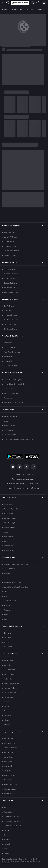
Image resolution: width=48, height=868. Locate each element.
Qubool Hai (8, 361)
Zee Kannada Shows (11, 320)
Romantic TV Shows (11, 274)
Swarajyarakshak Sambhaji (13, 403)
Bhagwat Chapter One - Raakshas (16, 564)
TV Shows (30, 10)
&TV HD (7, 642)
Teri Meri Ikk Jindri (10, 366)
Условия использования (16, 484)
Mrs (5, 592)
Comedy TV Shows (10, 283)
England (7, 844)
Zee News (7, 633)
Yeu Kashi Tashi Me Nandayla (14, 384)
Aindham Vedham (10, 688)
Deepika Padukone (10, 748)
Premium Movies (9, 557)
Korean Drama (9, 546)
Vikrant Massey (9, 743)
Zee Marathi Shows (11, 315)
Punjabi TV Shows (10, 255)
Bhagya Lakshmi (10, 426)
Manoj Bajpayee (10, 757)
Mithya (6, 706)
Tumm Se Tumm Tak (11, 509)
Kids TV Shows (9, 550)
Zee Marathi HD (10, 647)
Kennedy (7, 573)
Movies (41, 10)
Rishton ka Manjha (10, 416)
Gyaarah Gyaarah (10, 670)
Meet (6, 421)
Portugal (7, 853)
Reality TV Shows (10, 288)
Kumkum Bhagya (10, 518)
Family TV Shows (10, 278)
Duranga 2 (8, 702)
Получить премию (20, 3)
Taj (5, 711)
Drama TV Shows (10, 269)
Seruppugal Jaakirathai (12, 684)
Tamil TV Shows (9, 242)
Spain (6, 835)
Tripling (6, 720)
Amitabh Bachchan (11, 785)
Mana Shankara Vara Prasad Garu (16, 587)
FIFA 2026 (17, 10)
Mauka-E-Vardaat (10, 435)
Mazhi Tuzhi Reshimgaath (13, 380)
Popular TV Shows (9, 498)
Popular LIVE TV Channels (12, 626)
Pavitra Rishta (9, 357)
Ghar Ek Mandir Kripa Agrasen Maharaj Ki (19, 439)
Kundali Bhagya (9, 523)
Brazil (6, 849)
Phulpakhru (8, 398)
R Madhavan (8, 739)
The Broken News (10, 693)
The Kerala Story (10, 601)
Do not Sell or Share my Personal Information (23, 488)
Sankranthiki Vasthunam (12, 583)
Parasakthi (8, 610)
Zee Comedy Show (10, 430)
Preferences (35, 484)
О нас (19, 474)
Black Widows (9, 697)
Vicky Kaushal (9, 766)
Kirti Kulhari (8, 780)
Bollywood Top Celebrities (12, 732)
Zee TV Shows (9, 306)
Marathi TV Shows (10, 237)
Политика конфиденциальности (23, 479)
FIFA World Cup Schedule (13, 826)
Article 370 (8, 605)
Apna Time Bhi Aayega (12, 352)
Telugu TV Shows (10, 246)
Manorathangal (9, 674)
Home (5, 10)
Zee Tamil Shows (10, 324)
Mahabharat (8, 505)
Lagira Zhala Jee (10, 389)
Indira (6, 541)
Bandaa (7, 615)
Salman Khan (9, 752)
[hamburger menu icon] (44, 3)
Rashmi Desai (9, 794)
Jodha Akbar (8, 343)
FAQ (28, 474)
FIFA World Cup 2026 (11, 817)
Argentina (7, 840)
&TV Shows (8, 311)
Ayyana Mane (9, 661)
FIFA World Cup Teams (12, 821)
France (6, 830)
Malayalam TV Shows (11, 251)
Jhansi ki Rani (8, 514)
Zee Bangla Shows (10, 329)
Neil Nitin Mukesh (10, 775)
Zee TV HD (8, 638)
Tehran (6, 578)
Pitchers (7, 725)
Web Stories (8, 812)
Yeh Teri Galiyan (10, 347)
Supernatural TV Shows (12, 292)
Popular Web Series (9, 654)
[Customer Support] (38, 3)
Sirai (5, 596)
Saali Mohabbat (9, 569)
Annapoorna (8, 537)
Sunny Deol (8, 771)
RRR (5, 619)
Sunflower (7, 716)
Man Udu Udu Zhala (11, 393)
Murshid (7, 665)
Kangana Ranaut (10, 789)
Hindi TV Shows (9, 233)
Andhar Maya (9, 679)
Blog (5, 808)
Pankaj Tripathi (9, 762)
